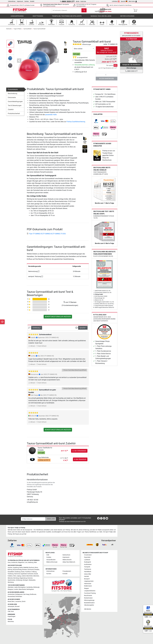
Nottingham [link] (30, 589)
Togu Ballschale (43, 459)
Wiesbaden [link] (32, 580)
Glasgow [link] (10, 589)
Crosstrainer (88, 555)
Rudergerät (88, 562)
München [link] (36, 576)
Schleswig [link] (19, 580)
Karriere (27, 1)
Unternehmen (12, 1)
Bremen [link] (25, 570)
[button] (19, 63)
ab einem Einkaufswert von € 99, (85, 69)
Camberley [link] (29, 587)
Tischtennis (88, 569)
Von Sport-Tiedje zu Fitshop (16, 528)
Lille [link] (9, 611)
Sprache (124, 1)
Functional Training (90, 593)
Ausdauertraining (17, 18)
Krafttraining (38, 18)
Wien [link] (35, 562)
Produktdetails (13, 91)
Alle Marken (88, 609)
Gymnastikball (27, 31)
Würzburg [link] (11, 582)
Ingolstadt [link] (24, 574)
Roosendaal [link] (11, 597)
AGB (48, 555)
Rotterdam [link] (19, 597)
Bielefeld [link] (26, 568)
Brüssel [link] (17, 606)
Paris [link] (12, 611)
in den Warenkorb (107, 80)
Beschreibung (12, 95)
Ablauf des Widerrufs (69, 562)
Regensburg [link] (23, 578)
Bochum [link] (32, 568)
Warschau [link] (11, 621)
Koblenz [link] (10, 576)
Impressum (20, 1)
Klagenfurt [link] (21, 562)
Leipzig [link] (19, 576)
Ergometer (87, 557)
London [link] (16, 589)
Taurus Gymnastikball (39, 31)
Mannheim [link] (30, 576)
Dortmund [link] (31, 570)
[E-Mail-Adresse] (33, 519)
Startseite (9, 31)
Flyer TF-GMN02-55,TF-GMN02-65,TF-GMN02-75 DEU (46, 235)
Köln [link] (15, 576)
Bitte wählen (78, 51)
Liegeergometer (89, 581)
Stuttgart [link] (25, 580)
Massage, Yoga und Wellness (101, 18)
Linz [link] (26, 562)
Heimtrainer (88, 584)
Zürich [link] (24, 601)
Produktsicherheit (14, 115)
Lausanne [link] (18, 601)
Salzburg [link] (31, 562)
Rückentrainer (88, 598)
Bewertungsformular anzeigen (58, 319)
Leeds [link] (16, 587)
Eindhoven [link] (33, 594)
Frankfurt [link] (28, 572)
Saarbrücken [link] (12, 580)
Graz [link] (9, 562)
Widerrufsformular (52, 562)
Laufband (87, 560)
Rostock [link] (30, 578)
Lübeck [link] (24, 576)
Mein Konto (133, 1)
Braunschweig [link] (17, 570)
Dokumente (12, 99)
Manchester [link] (22, 589)
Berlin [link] (21, 568)
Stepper (86, 588)
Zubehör (11, 111)
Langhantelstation (90, 591)
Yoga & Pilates (17, 31)
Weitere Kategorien (127, 18)
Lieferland (116, 1)
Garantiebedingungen (15, 103)
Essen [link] (23, 572)
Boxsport (87, 579)
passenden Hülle (51, 116)
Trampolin (87, 567)
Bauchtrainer (88, 596)
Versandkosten (51, 560)
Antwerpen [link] (11, 606)
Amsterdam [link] (11, 594)
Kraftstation (88, 564)
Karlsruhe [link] (30, 574)
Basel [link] (9, 601)
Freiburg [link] (34, 572)
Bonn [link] (36, 568)
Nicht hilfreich (41, 348)
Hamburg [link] (11, 574)
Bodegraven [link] (19, 594)
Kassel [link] (36, 574)
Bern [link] (13, 601)
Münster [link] (10, 578)
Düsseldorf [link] (11, 572)
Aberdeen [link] (11, 587)
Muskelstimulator (89, 603)
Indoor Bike (88, 574)
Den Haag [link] (26, 594)
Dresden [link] (37, 570)
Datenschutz (66, 555)
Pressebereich (67, 571)
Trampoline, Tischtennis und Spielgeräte (67, 18)
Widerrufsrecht (67, 560)
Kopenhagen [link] (12, 616)
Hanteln (87, 576)
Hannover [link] (17, 574)
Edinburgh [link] (36, 587)
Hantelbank (88, 572)
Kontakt (32, 1)
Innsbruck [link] (14, 562)
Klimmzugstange (89, 600)
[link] (96, 123)
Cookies (49, 557)
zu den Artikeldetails (79, 453)
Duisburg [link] (18, 572)
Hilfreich (32, 348)
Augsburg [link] (16, 568)
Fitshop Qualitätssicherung (76, 123)
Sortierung (36, 330)
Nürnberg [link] (16, 578)
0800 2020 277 (131, 71)
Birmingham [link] (22, 587)
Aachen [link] (10, 568)
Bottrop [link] (10, 570)
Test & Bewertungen (15, 107)
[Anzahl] (107, 77)
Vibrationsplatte (89, 605)
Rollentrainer (88, 586)
